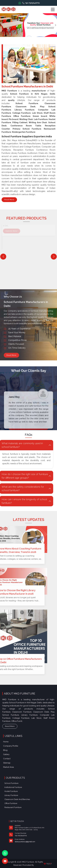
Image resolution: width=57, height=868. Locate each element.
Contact (14, 756)
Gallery (14, 754)
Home (14, 745)
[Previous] (3, 257)
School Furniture (20, 788)
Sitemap (14, 759)
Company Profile (17, 748)
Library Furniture (20, 794)
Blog (13, 751)
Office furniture (19, 798)
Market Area (16, 762)
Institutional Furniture (21, 790)
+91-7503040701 (31, 3)
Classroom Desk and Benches (23, 796)
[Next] (54, 257)
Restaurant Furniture (21, 800)
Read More (9, 200)
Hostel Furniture (20, 792)
